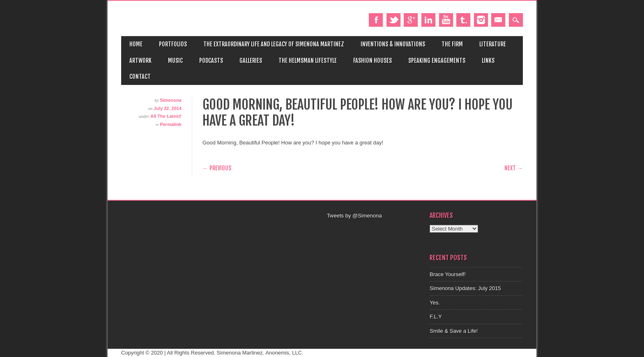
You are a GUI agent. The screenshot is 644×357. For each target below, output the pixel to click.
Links (488, 61)
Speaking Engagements (437, 61)
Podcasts (211, 61)
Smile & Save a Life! (454, 331)
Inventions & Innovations (393, 44)
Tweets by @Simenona (354, 216)
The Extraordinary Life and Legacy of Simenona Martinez (274, 44)
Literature (493, 44)
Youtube (446, 20)
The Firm (452, 44)
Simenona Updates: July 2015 (465, 288)
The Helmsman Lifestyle (308, 61)
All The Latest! (166, 116)
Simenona (171, 100)
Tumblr (463, 20)
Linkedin (428, 20)
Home (136, 44)
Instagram (481, 20)
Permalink (171, 124)
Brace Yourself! (447, 274)
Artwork (140, 61)
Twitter (393, 20)
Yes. (435, 303)
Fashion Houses (373, 61)
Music (175, 61)
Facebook (376, 20)
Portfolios (173, 44)
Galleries (251, 61)
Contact (140, 77)
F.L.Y (436, 317)
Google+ (411, 20)
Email (498, 20)
